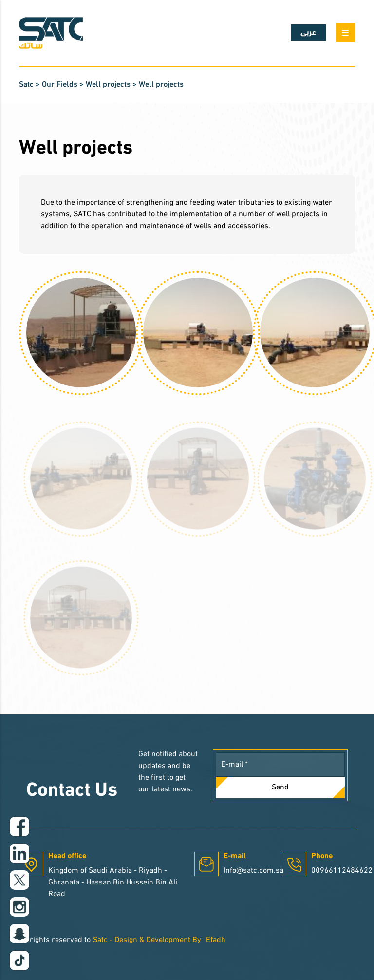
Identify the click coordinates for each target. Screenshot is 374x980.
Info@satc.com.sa (253, 871)
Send (280, 788)
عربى (308, 33)
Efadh (216, 940)
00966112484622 (342, 871)
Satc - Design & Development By (147, 940)
